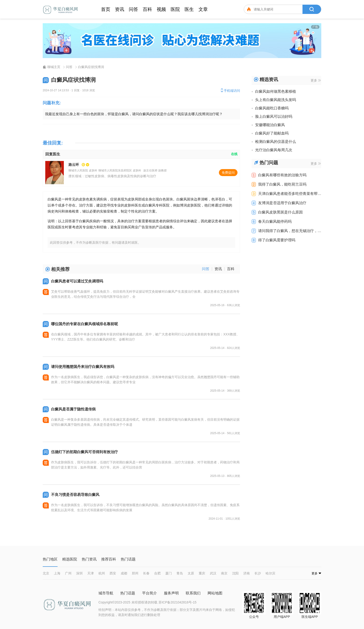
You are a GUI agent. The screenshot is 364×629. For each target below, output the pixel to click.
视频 (161, 9)
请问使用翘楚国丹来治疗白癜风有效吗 (83, 367)
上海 (57, 573)
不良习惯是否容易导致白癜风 (75, 495)
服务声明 (171, 593)
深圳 (79, 573)
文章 (203, 9)
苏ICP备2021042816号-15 (177, 602)
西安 (113, 573)
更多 (316, 80)
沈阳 (235, 573)
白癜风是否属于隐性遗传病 (73, 409)
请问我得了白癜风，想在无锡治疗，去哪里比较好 (290, 231)
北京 (46, 573)
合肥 (157, 573)
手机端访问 (230, 90)
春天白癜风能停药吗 (275, 222)
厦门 (169, 573)
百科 (147, 9)
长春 (146, 573)
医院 (175, 9)
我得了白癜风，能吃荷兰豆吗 (282, 184)
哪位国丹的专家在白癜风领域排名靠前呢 (84, 324)
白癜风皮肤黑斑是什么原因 (280, 212)
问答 (133, 9)
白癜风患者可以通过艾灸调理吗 (77, 281)
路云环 (74, 165)
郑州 (135, 573)
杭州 (102, 573)
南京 (224, 573)
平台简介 (149, 593)
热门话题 (128, 593)
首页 (106, 9)
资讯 (120, 9)
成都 (124, 573)
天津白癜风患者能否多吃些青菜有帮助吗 (290, 194)
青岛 (180, 573)
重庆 (202, 573)
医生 (189, 9)
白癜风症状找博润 (91, 67)
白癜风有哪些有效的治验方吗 (282, 175)
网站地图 (215, 593)
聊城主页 (54, 67)
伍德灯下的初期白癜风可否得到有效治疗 (84, 452)
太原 (191, 573)
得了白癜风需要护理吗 (277, 240)
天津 (91, 573)
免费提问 (228, 173)
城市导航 (106, 593)
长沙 (258, 573)
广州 (68, 573)
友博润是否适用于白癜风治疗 (282, 203)
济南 (247, 573)
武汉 (213, 573)
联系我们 (193, 593)
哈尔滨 (270, 573)
